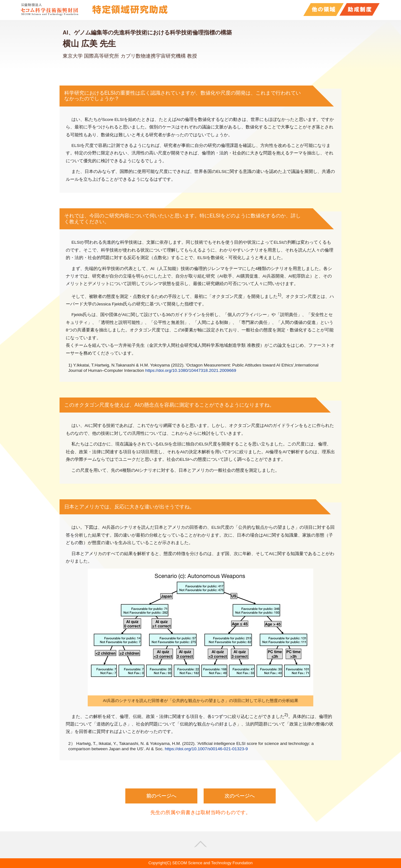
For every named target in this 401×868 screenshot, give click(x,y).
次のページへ (240, 796)
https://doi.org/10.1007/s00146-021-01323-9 (206, 749)
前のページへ (161, 796)
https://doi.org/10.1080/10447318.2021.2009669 (191, 370)
